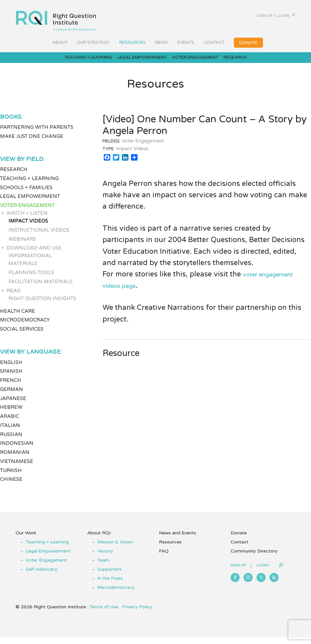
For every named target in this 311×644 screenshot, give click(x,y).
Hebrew (11, 414)
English (11, 369)
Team (103, 567)
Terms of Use (104, 613)
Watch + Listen (27, 220)
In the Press (110, 585)
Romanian (15, 459)
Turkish (11, 477)
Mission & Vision (115, 548)
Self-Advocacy (42, 576)
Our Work (26, 539)
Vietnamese (17, 468)
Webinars (22, 245)
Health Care (18, 317)
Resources (170, 548)
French (11, 387)
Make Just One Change (32, 142)
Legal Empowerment (30, 203)
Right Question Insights (42, 305)
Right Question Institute (56, 18)
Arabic (10, 423)
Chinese (11, 486)
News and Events (178, 539)
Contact (239, 548)
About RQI (99, 539)
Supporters (109, 576)
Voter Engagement (27, 212)
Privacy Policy (137, 613)
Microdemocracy (25, 326)
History (105, 558)
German (12, 395)
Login (274, 16)
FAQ (164, 558)
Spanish (11, 378)
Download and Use (34, 254)
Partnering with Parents (37, 134)
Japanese (13, 405)
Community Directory (254, 558)
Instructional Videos (39, 236)
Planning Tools (31, 279)
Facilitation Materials (41, 288)
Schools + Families (26, 194)
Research (14, 176)
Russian (11, 441)
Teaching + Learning (29, 185)
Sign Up (247, 16)
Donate (239, 539)
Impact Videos (28, 227)
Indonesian (17, 450)
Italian (10, 431)
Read (14, 297)
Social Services (22, 335)
